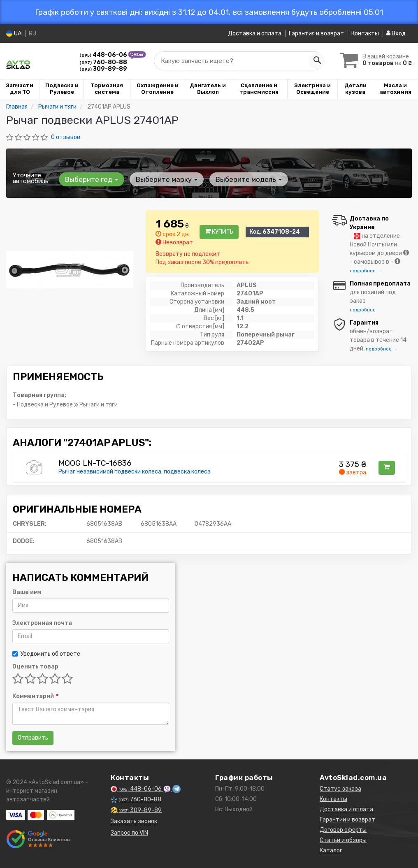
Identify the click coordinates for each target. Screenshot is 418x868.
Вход (396, 34)
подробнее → (366, 271)
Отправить (33, 738)
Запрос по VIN (129, 833)
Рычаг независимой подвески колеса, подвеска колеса (135, 472)
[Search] (314, 61)
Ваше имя (27, 592)
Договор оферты (343, 830)
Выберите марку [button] (163, 179)
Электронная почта (42, 623)
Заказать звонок (134, 821)
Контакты (365, 34)
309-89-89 (103, 69)
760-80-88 (103, 62)
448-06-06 (104, 55)
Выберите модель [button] (243, 179)
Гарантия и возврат (316, 34)
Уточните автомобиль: (31, 178)
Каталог (331, 851)
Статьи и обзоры (343, 840)
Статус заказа (340, 789)
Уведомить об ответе (46, 654)
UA (14, 34)
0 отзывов (66, 137)
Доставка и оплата (255, 34)
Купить (219, 232)
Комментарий (35, 696)
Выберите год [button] (90, 179)
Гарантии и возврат (347, 820)
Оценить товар (35, 667)
